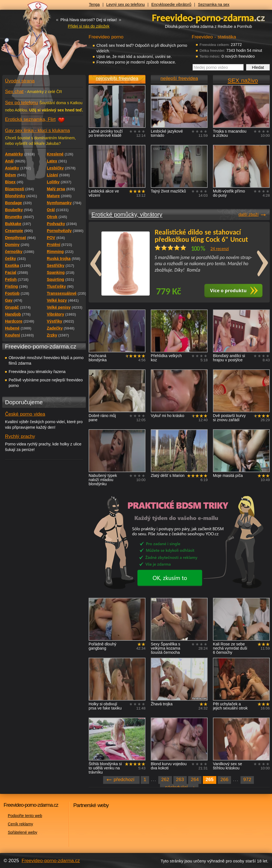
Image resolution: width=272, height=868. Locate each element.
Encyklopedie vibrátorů (171, 4)
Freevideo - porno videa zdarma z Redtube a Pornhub (33, 42)
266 (224, 780)
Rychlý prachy (20, 436)
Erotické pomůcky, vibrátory (127, 214)
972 (247, 780)
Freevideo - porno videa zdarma (208, 18)
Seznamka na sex (214, 4)
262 (165, 780)
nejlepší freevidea (179, 78)
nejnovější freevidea (117, 78)
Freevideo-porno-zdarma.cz (51, 861)
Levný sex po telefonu (125, 4)
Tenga (94, 4)
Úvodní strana (20, 81)
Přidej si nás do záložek (88, 26)
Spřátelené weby (23, 832)
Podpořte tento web (25, 816)
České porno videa (25, 414)
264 (195, 780)
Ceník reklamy (20, 824)
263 (180, 780)
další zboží (249, 214)
